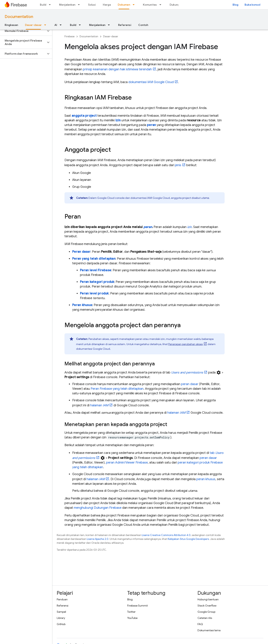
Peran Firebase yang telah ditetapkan (117, 389)
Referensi (125, 25)
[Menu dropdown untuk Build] (51, 5)
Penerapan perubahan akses (186, 344)
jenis (178, 165)
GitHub (61, 624)
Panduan (62, 599)
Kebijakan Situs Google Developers (188, 539)
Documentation (19, 17)
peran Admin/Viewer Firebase (127, 463)
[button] (23, 31)
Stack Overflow (207, 606)
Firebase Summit (137, 606)
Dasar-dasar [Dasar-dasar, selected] (33, 25)
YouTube (132, 618)
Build (43, 5)
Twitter (131, 612)
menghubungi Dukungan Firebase (98, 508)
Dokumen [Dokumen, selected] (124, 5)
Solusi (92, 5)
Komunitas (150, 5)
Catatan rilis (205, 618)
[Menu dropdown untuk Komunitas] (161, 5)
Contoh (143, 25)
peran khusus (206, 479)
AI (56, 25)
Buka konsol (252, 5)
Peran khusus (82, 305)
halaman (99, 405)
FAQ (200, 624)
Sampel (61, 612)
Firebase (70, 36)
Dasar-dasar (111, 36)
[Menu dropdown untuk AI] (62, 25)
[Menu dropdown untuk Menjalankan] (80, 5)
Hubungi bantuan (208, 599)
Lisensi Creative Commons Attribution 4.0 (166, 535)
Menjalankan (67, 5)
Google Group (206, 612)
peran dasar (190, 384)
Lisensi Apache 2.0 (98, 539)
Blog (235, 5)
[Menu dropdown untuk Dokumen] (135, 5)
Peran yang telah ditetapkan (94, 259)
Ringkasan (11, 25)
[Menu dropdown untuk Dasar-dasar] (46, 25)
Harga (107, 5)
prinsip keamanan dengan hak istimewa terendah (117, 69)
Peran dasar (81, 252)
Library (61, 618)
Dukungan (176, 5)
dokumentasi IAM (151, 82)
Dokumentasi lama (209, 630)
